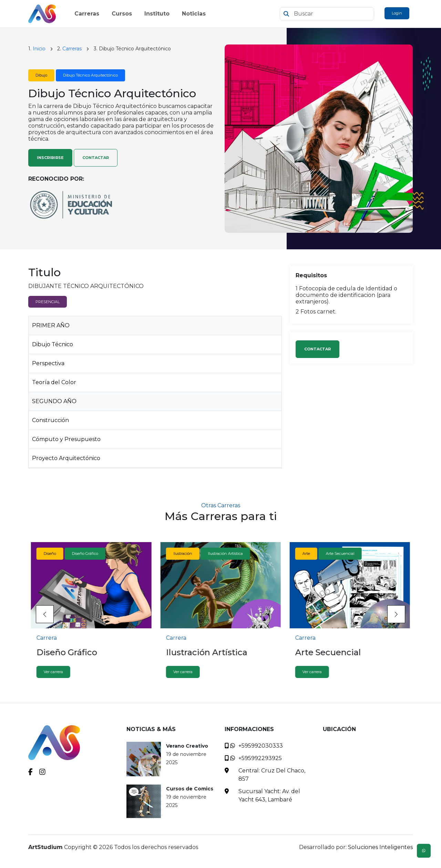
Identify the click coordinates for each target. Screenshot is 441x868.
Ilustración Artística (225, 553)
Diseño (50, 553)
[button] (396, 614)
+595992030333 (261, 746)
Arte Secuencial (340, 553)
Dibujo (41, 75)
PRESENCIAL (48, 302)
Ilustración (182, 553)
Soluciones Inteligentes (380, 847)
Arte (306, 553)
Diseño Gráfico (85, 553)
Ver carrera (53, 672)
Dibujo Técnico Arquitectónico (90, 75)
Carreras (72, 49)
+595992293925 (260, 758)
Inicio (39, 49)
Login (397, 13)
